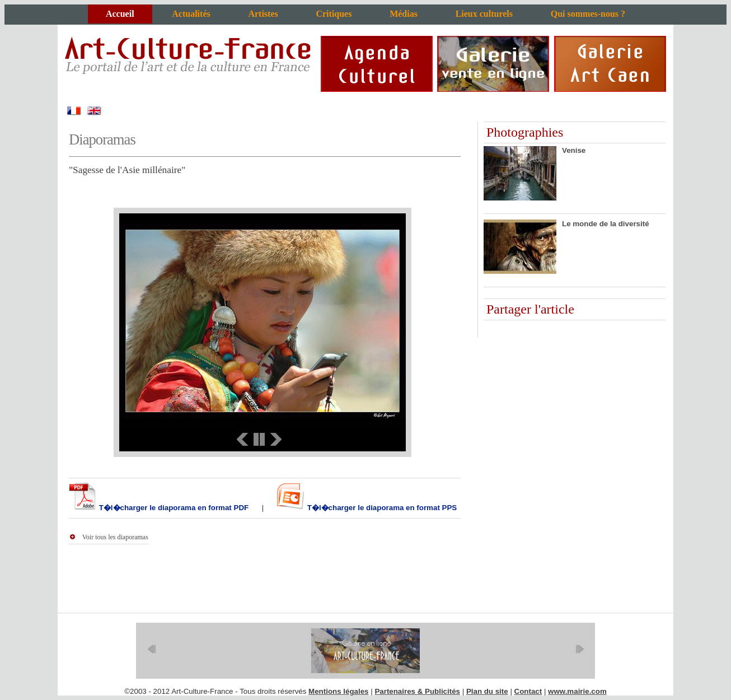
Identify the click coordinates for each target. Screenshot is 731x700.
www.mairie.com (577, 691)
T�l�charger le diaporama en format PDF (173, 508)
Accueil (120, 14)
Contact (528, 691)
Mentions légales (338, 691)
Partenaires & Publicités (417, 691)
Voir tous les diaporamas (115, 537)
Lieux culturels (484, 14)
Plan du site (487, 691)
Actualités (191, 14)
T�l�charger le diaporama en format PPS (381, 508)
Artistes (263, 14)
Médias (404, 14)
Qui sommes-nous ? (588, 14)
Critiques (334, 14)
